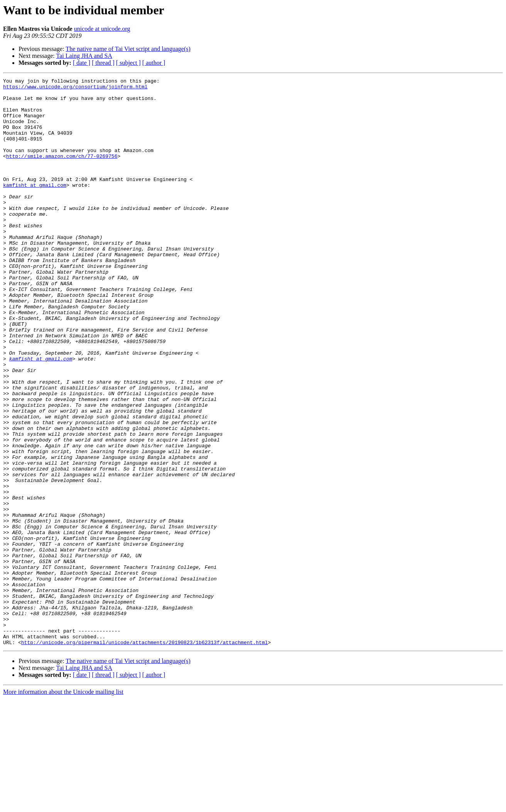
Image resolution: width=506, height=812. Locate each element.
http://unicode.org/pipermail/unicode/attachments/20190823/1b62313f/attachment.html (145, 756)
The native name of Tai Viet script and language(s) (128, 49)
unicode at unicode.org (102, 29)
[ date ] (82, 63)
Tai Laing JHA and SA (84, 56)
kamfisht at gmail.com (35, 207)
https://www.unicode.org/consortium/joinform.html (75, 89)
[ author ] (154, 63)
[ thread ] (103, 63)
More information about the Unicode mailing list (63, 805)
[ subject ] (128, 63)
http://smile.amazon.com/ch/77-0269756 (62, 172)
